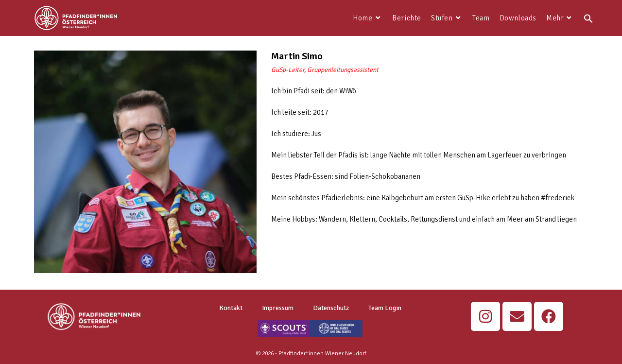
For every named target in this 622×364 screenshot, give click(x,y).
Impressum (278, 308)
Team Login (385, 308)
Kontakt (231, 308)
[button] (588, 18)
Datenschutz (331, 308)
